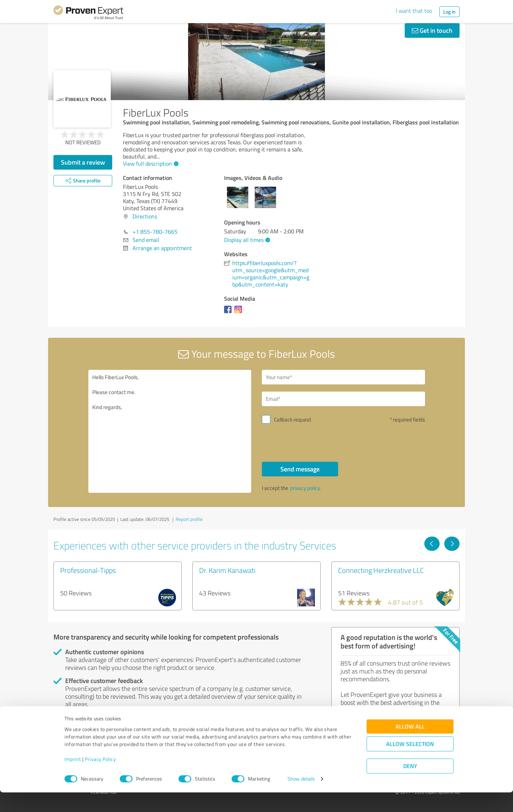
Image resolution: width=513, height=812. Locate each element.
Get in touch (432, 30)
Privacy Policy (100, 779)
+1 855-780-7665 (155, 232)
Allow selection (410, 763)
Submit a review (83, 162)
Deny (410, 785)
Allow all (410, 746)
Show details (301, 799)
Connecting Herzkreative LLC (381, 570)
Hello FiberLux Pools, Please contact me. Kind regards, (170, 431)
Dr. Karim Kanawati (227, 570)
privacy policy (305, 488)
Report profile (189, 519)
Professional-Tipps (88, 570)
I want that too (414, 11)
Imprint (73, 779)
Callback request (292, 420)
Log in (449, 12)
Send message (300, 469)
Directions (145, 216)
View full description (150, 164)
